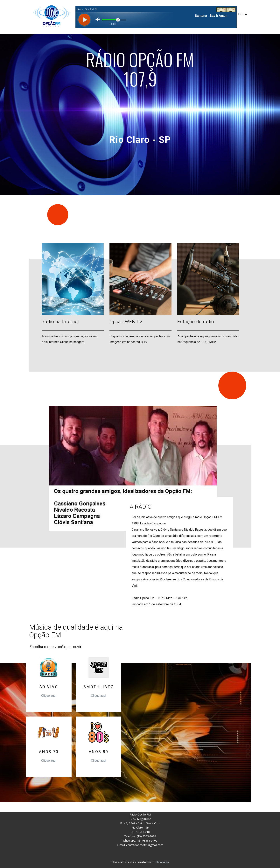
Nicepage (162, 862)
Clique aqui (49, 696)
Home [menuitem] (243, 14)
